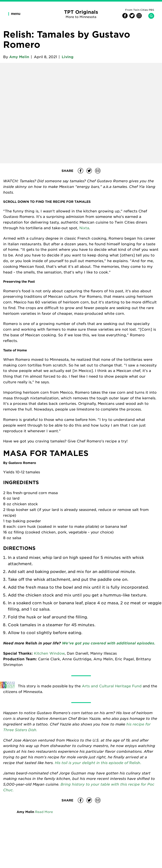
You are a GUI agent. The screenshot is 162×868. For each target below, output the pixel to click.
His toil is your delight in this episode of (92, 763)
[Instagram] (138, 17)
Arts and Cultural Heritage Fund (112, 686)
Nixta (84, 228)
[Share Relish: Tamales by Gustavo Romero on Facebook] (81, 171)
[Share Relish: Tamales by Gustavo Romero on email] (98, 171)
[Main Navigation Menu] (16, 14)
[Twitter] (131, 17)
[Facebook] (125, 17)
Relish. (135, 763)
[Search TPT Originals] (150, 16)
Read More (44, 812)
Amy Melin (19, 57)
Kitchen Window (49, 653)
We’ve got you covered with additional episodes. (108, 643)
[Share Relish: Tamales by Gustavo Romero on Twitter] (89, 171)
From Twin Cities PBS (140, 10)
